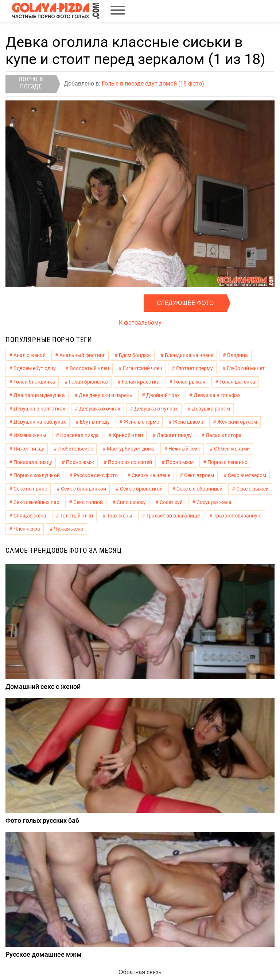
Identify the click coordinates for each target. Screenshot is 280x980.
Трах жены (120, 516)
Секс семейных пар (36, 502)
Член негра (27, 529)
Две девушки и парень (106, 395)
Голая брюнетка (88, 382)
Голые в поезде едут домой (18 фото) (153, 84)
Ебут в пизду (95, 422)
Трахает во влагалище (173, 516)
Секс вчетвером (247, 475)
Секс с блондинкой (83, 489)
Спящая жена (30, 516)
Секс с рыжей (252, 489)
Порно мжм (180, 462)
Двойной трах (163, 395)
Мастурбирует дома (131, 449)
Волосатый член (89, 368)
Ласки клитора (224, 435)
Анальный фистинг (82, 355)
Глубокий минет (246, 368)
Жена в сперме (141, 422)
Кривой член (128, 435)
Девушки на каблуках (40, 422)
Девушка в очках (100, 409)
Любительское (75, 449)
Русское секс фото (96, 475)
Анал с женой (30, 355)
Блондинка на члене (189, 355)
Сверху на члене (151, 475)
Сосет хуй (171, 502)
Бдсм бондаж (135, 355)
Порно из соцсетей (130, 462)
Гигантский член (143, 368)
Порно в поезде (31, 83)
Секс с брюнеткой (141, 489)
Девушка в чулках (156, 409)
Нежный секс (184, 449)
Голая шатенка (237, 382)
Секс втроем (199, 475)
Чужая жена (69, 529)
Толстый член (77, 516)
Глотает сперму (195, 368)
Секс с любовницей (199, 489)
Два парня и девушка (39, 395)
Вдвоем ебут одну (35, 368)
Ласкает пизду (174, 435)
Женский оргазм (237, 422)
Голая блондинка (34, 382)
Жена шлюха (188, 422)
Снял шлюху (131, 502)
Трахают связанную (238, 516)
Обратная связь (140, 972)
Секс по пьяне (30, 489)
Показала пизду (33, 462)
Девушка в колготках (39, 409)
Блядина (238, 355)
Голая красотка (141, 382)
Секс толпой (88, 502)
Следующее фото (185, 303)
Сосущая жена (214, 502)
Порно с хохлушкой (37, 475)
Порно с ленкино (227, 462)
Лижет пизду (29, 449)
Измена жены (30, 435)
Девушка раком (211, 409)
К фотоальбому (140, 323)
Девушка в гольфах (217, 395)
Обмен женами (232, 449)
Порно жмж (80, 462)
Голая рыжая (190, 382)
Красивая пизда (79, 435)
